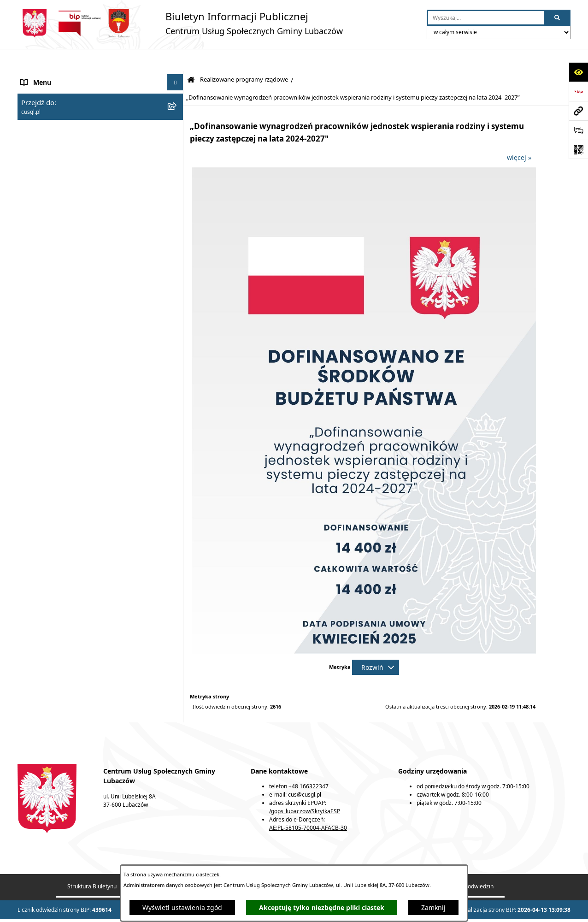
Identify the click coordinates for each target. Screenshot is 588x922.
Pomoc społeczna (47, 122)
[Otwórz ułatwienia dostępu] (578, 72)
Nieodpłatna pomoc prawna (64, 515)
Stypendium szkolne (52, 201)
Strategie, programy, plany (62, 538)
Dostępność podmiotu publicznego (75, 561)
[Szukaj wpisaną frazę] (558, 18)
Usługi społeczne (47, 99)
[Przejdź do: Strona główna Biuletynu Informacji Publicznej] (191, 58)
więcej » (519, 135)
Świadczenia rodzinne (55, 145)
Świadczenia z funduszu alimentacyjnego (85, 168)
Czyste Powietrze (47, 469)
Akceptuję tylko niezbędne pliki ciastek (322, 907)
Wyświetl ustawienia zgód (182, 907)
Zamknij (433, 907)
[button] (177, 76)
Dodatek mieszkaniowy (56, 217)
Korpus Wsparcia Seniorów (62, 446)
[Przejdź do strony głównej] (180, 23)
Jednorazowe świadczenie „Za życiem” (79, 185)
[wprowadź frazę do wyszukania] (486, 18)
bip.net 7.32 (528, 909)
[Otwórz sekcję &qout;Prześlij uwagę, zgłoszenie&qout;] (578, 130)
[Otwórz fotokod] (578, 149)
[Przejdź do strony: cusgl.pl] (578, 111)
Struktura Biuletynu (92, 864)
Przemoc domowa (48, 492)
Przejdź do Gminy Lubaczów (64, 584)
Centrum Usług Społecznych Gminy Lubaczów (91, 76)
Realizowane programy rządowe (70, 233)
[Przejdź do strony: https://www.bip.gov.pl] (578, 91)
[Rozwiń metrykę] (376, 645)
